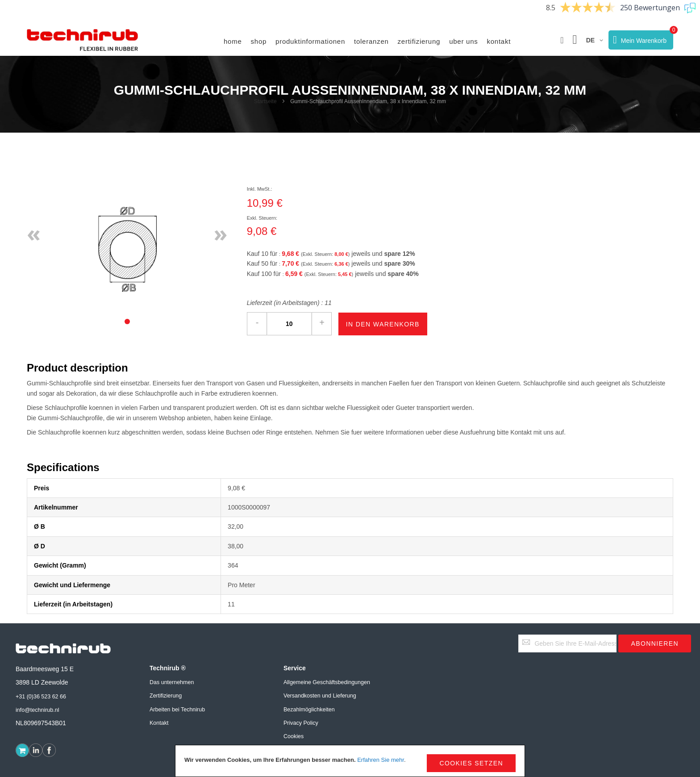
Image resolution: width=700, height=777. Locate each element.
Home (233, 41)
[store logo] (83, 40)
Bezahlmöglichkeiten (309, 710)
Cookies (294, 736)
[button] (562, 40)
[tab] (127, 322)
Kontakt (499, 41)
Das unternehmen (172, 682)
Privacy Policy (301, 723)
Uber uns (463, 41)
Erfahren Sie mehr (381, 760)
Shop (259, 41)
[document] (350, 761)
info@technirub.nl (37, 710)
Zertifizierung (419, 41)
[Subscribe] (655, 643)
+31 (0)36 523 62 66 (41, 697)
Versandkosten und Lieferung (320, 696)
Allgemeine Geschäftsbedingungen (327, 682)
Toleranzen (371, 41)
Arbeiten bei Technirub (177, 710)
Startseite (265, 101)
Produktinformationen (310, 41)
